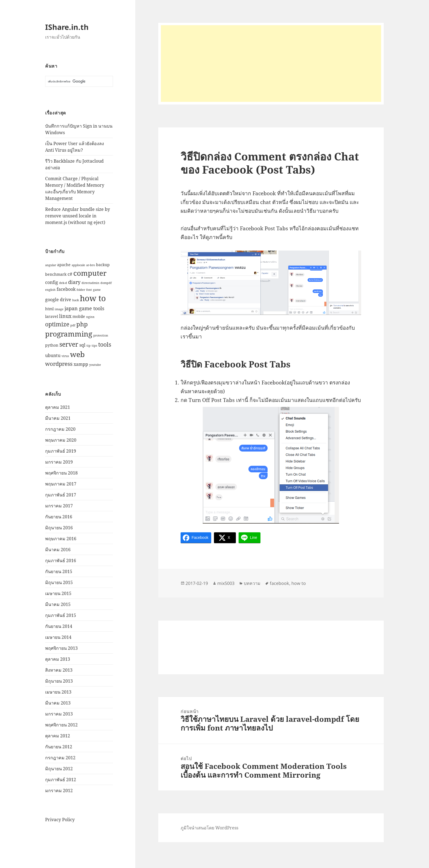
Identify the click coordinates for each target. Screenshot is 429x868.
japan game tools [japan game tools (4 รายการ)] (84, 308)
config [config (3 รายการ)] (52, 282)
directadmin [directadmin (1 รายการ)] (90, 283)
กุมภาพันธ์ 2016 (61, 561)
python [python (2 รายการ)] (52, 345)
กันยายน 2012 (59, 747)
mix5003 (226, 583)
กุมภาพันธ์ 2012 (61, 780)
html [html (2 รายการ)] (49, 309)
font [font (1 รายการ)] (89, 290)
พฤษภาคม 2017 (61, 484)
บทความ (252, 583)
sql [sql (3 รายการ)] (82, 345)
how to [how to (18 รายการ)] (93, 298)
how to (299, 583)
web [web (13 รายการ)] (77, 354)
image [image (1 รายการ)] (59, 309)
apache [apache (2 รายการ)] (64, 265)
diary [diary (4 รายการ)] (74, 282)
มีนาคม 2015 (58, 604)
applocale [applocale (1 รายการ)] (78, 265)
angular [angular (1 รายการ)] (51, 265)
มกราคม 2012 (59, 791)
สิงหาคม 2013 (59, 670)
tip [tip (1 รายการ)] (89, 346)
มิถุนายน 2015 (59, 582)
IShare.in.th (67, 27)
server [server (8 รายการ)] (69, 344)
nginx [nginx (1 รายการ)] (90, 317)
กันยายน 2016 (59, 517)
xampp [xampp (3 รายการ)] (81, 364)
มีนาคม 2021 (58, 418)
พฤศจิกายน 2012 (61, 725)
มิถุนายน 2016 (59, 528)
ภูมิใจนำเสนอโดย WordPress (209, 828)
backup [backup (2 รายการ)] (103, 265)
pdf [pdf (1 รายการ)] (73, 325)
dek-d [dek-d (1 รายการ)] (63, 283)
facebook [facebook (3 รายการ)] (66, 289)
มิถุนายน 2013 (59, 681)
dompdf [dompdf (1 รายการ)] (106, 283)
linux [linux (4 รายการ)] (65, 316)
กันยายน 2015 (59, 571)
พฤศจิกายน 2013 (61, 648)
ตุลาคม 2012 (58, 736)
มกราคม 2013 (59, 714)
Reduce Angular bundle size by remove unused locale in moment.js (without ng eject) (78, 216)
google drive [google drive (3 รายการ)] (58, 299)
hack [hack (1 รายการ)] (76, 300)
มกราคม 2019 (59, 462)
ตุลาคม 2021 (58, 407)
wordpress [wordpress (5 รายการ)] (59, 364)
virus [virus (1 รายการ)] (65, 356)
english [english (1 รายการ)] (50, 290)
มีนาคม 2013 (58, 703)
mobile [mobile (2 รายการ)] (79, 316)
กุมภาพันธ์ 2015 (61, 615)
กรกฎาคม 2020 (60, 429)
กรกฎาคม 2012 (60, 758)
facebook (279, 583)
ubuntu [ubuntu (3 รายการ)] (53, 355)
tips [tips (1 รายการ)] (94, 346)
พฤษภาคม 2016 (61, 539)
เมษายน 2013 (58, 692)
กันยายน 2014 (59, 626)
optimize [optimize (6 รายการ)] (57, 324)
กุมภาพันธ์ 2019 (61, 451)
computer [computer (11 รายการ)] (90, 273)
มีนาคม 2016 (58, 550)
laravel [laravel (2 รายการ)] (52, 316)
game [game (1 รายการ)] (97, 290)
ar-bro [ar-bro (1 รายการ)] (91, 265)
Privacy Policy (60, 820)
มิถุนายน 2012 (59, 769)
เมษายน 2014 (58, 637)
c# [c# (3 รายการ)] (70, 274)
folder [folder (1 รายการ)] (81, 290)
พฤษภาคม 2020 (61, 440)
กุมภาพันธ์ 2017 (61, 495)
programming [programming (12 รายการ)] (69, 334)
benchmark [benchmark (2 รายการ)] (56, 274)
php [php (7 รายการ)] (82, 324)
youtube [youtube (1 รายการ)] (95, 365)
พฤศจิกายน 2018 (61, 473)
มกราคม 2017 (59, 506)
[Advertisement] (271, 64)
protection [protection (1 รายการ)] (101, 335)
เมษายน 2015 (58, 593)
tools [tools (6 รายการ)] (105, 344)
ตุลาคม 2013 (58, 659)
